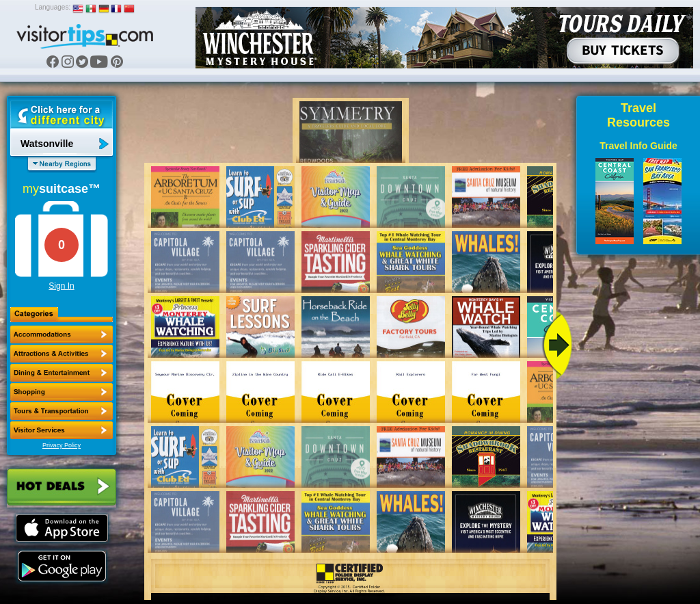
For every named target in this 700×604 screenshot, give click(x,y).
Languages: (53, 7)
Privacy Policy (62, 445)
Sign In (61, 286)
